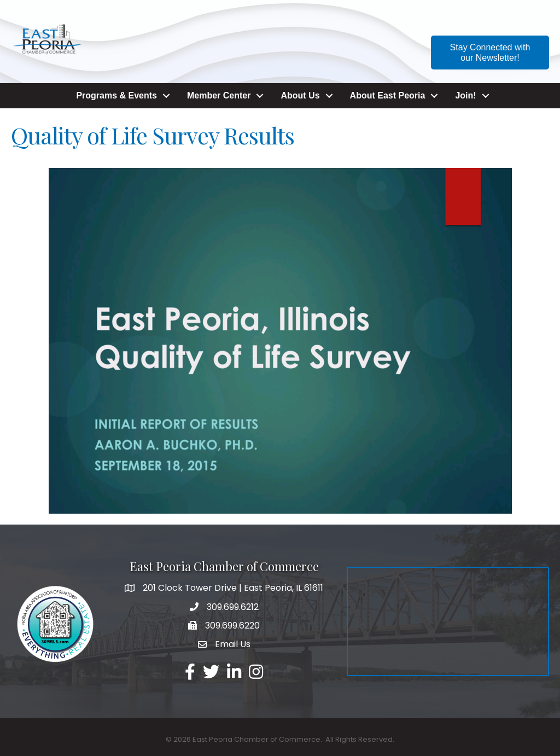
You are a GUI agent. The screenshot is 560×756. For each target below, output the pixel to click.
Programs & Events (116, 95)
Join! (465, 95)
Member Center (219, 95)
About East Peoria (388, 95)
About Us (300, 95)
